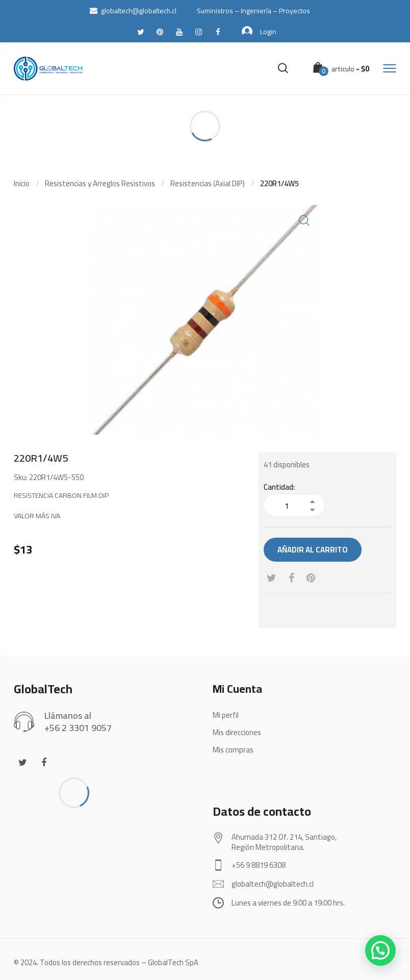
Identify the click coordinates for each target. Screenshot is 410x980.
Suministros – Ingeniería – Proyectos (253, 11)
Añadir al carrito (313, 550)
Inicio (22, 183)
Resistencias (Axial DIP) (208, 183)
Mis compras (233, 750)
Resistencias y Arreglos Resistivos (100, 183)
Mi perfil (226, 715)
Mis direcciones (237, 732)
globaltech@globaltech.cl (133, 11)
